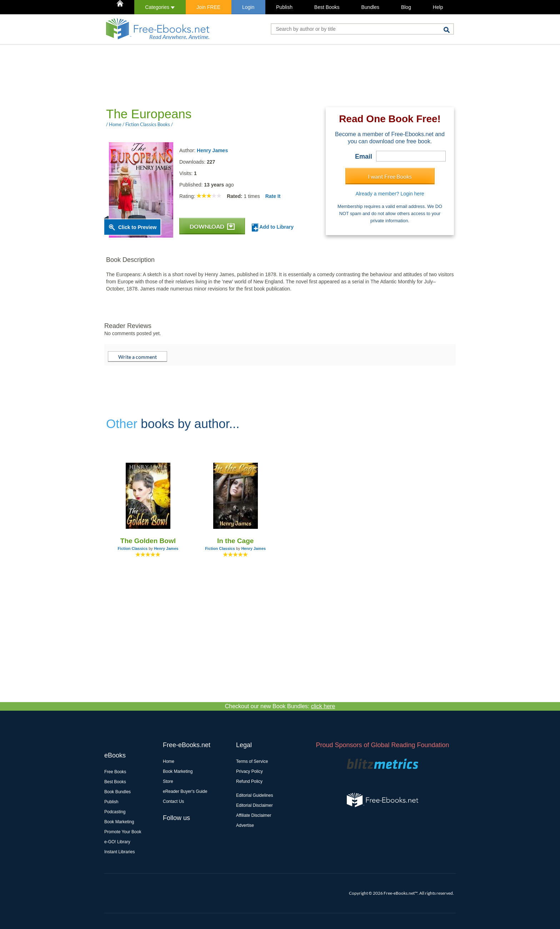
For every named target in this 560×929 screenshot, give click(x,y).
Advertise (245, 825)
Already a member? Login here (390, 194)
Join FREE (208, 7)
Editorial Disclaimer (254, 805)
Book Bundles (117, 792)
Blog (406, 7)
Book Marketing (119, 822)
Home (169, 761)
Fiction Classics (132, 548)
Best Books (327, 7)
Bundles (370, 7)
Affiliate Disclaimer (254, 815)
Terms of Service (252, 761)
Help (438, 7)
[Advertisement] (234, 75)
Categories (160, 7)
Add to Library (273, 227)
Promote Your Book (123, 832)
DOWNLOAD (212, 226)
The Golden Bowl (148, 541)
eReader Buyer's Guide (185, 791)
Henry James (212, 150)
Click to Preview (137, 227)
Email (364, 157)
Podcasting (115, 812)
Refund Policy (249, 781)
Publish (284, 7)
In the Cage (235, 541)
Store (168, 781)
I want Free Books (390, 176)
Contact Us (173, 801)
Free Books (115, 772)
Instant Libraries (119, 852)
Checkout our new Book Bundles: (280, 706)
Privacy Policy (249, 771)
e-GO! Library (117, 842)
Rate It (273, 196)
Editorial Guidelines (254, 795)
